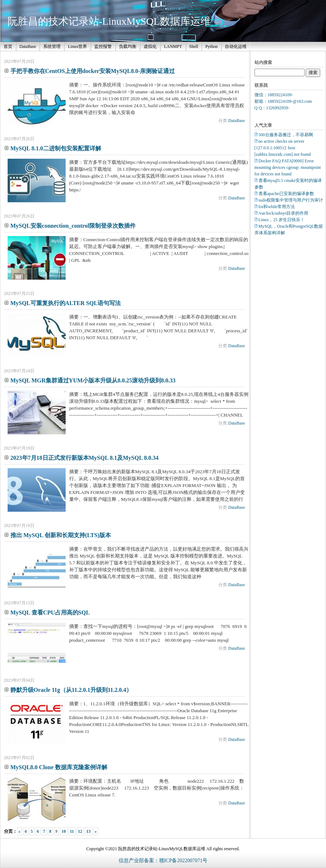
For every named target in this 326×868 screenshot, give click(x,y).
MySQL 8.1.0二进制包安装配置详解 (56, 148)
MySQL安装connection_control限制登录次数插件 (73, 226)
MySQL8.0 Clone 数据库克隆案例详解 (59, 767)
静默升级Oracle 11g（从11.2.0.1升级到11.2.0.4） (71, 690)
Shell (194, 46)
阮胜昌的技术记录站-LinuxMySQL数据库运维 (109, 21)
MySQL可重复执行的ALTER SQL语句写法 (66, 303)
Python (211, 46)
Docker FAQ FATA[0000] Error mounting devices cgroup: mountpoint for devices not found (288, 167)
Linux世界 (77, 46)
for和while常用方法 (277, 207)
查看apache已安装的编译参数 (286, 194)
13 (88, 831)
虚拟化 (150, 46)
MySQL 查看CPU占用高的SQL (50, 613)
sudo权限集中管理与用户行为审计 (291, 200)
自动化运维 (236, 46)
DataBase (28, 46)
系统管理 (52, 46)
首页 (8, 46)
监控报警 (103, 46)
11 (72, 831)
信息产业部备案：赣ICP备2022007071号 (163, 861)
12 (80, 831)
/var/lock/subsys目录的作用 (284, 213)
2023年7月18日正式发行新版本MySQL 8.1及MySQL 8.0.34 (84, 458)
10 (64, 831)
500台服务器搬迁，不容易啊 (286, 135)
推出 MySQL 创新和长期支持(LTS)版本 (61, 535)
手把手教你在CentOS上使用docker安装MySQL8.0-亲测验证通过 (93, 71)
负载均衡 (128, 46)
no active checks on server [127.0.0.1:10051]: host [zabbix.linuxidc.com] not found (283, 148)
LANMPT (173, 46)
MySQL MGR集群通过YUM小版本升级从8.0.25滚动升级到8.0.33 (93, 380)
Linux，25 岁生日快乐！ (282, 220)
